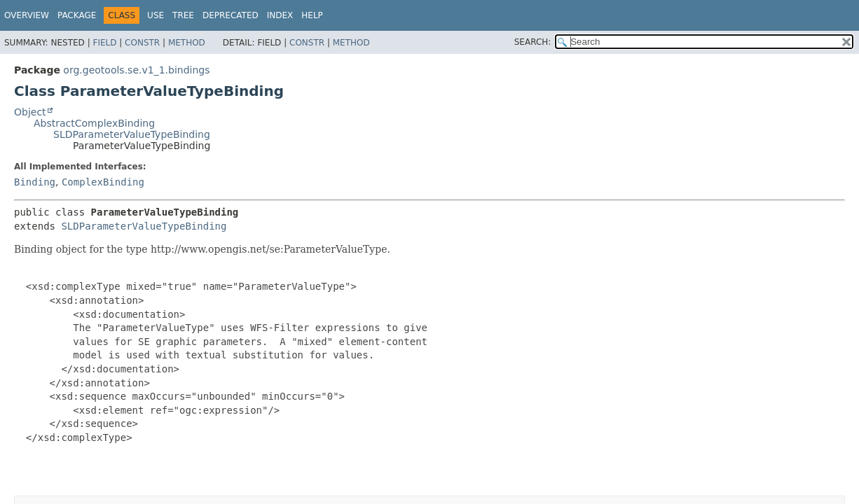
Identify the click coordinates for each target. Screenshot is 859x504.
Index (280, 15)
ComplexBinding (103, 182)
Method (187, 43)
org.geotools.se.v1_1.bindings (136, 70)
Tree (183, 15)
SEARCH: (533, 42)
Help (312, 15)
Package (77, 15)
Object (30, 112)
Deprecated (231, 15)
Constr (142, 43)
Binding (35, 182)
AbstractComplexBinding (94, 123)
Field (104, 43)
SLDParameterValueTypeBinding (132, 134)
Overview (27, 15)
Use (156, 15)
